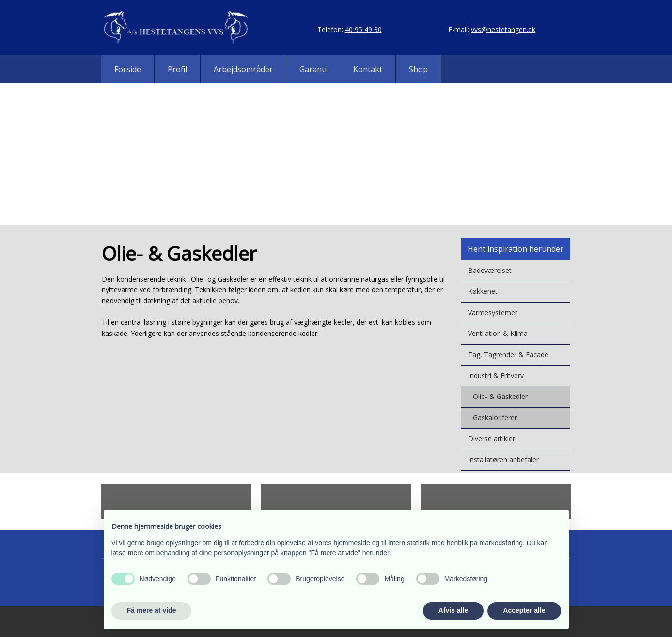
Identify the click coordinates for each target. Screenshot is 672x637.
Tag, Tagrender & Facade (508, 355)
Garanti (313, 69)
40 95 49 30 (363, 29)
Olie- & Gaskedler (500, 396)
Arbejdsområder (243, 69)
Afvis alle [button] (453, 610)
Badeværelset (490, 270)
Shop (418, 69)
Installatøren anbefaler (503, 459)
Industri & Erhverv (496, 375)
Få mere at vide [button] (152, 610)
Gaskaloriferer (495, 418)
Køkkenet (483, 291)
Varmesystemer (493, 312)
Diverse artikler (492, 438)
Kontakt (368, 69)
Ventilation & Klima (498, 333)
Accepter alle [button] (524, 610)
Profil (177, 69)
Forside (128, 69)
